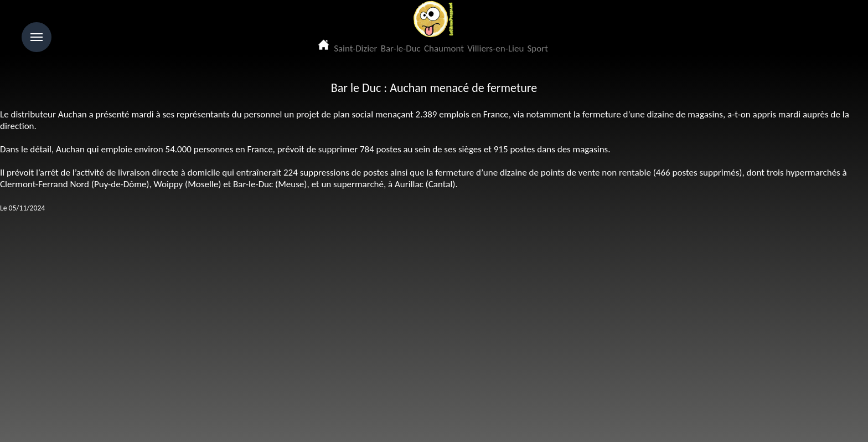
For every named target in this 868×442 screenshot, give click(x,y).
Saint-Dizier (355, 48)
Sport (538, 48)
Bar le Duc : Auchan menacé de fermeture (434, 88)
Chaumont (444, 48)
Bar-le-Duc (401, 48)
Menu (37, 37)
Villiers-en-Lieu (495, 48)
